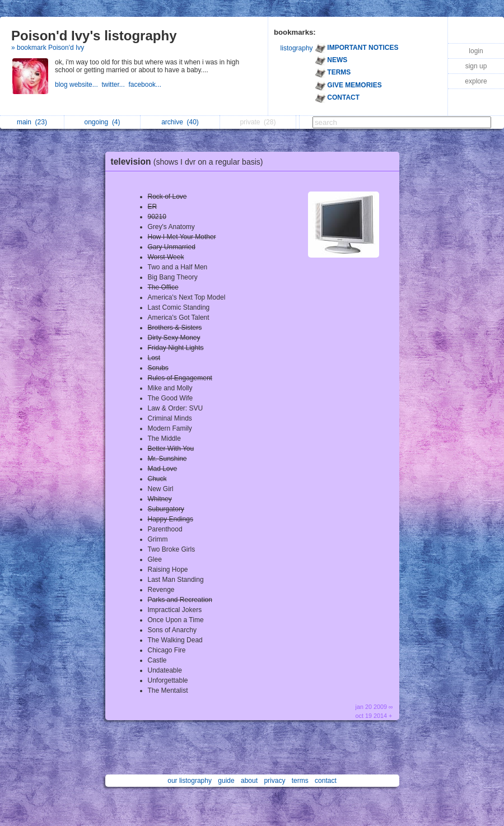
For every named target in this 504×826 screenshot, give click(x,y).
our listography (190, 781)
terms (300, 781)
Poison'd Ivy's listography (94, 36)
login (476, 51)
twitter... (115, 85)
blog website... (78, 85)
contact (326, 781)
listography (297, 48)
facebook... (146, 85)
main (32, 122)
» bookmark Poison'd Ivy (48, 48)
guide (226, 781)
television (190, 162)
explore (476, 81)
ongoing (102, 122)
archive (180, 122)
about (249, 781)
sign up (476, 66)
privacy (274, 781)
